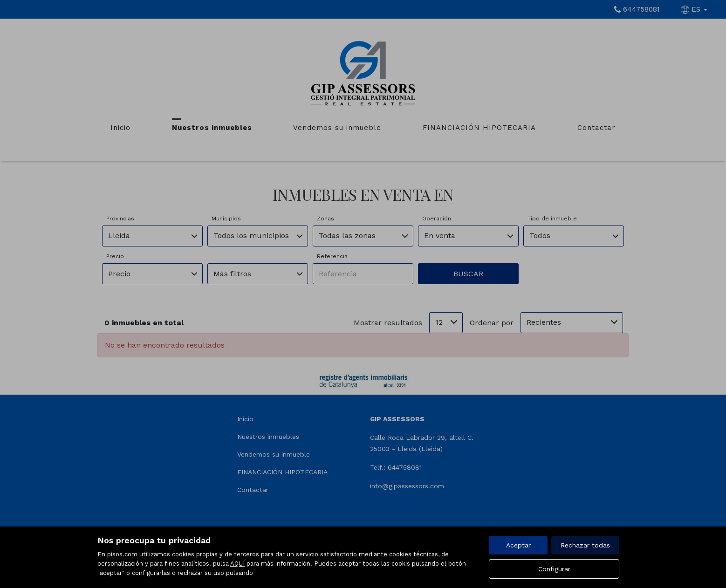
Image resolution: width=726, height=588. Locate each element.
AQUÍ (237, 564)
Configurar (554, 569)
